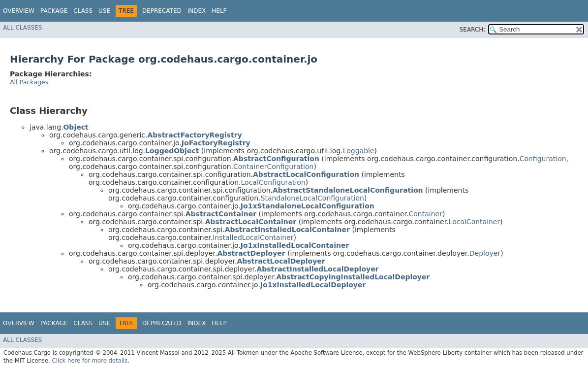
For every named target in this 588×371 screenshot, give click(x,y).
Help (219, 11)
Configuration (543, 159)
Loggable (359, 151)
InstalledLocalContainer (253, 237)
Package (54, 11)
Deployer (485, 253)
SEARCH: (473, 30)
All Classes (22, 28)
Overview (19, 11)
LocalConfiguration (273, 182)
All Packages (29, 82)
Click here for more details (90, 361)
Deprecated (162, 11)
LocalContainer (475, 222)
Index (197, 11)
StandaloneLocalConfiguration (312, 198)
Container (425, 214)
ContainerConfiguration (273, 167)
